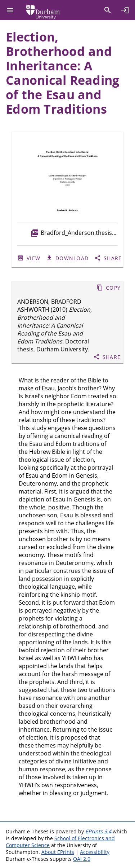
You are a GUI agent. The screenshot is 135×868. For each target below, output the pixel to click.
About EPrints (58, 852)
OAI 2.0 (82, 859)
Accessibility (95, 852)
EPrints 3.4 (98, 831)
